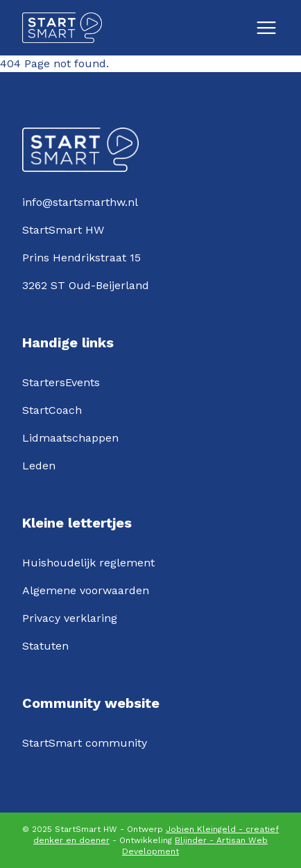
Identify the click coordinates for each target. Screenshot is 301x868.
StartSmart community (85, 743)
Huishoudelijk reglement (88, 563)
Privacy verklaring (70, 618)
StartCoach (52, 410)
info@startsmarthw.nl (80, 202)
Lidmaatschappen (70, 438)
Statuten (45, 646)
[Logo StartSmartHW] (62, 28)
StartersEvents (61, 382)
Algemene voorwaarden (86, 590)
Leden (39, 466)
